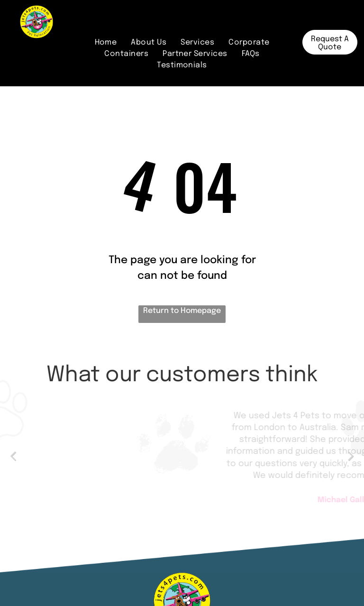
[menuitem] (106, 43)
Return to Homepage (182, 311)
